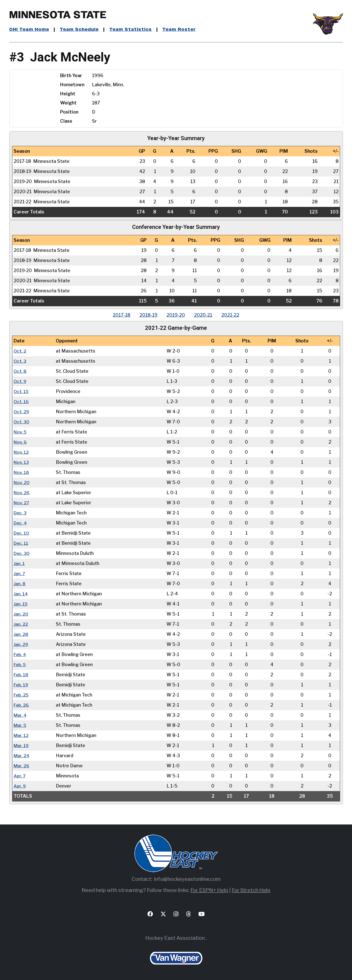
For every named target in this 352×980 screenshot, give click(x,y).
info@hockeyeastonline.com (187, 879)
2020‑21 (204, 315)
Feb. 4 (20, 654)
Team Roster (181, 30)
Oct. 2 (20, 351)
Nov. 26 (22, 493)
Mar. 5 (20, 725)
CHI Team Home (30, 30)
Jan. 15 (21, 604)
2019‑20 (176, 315)
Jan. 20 (21, 614)
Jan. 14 (21, 594)
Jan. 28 (21, 634)
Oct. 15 (21, 391)
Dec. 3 (20, 513)
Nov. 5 (20, 432)
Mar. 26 (22, 766)
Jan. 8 (20, 584)
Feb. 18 (21, 675)
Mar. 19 (21, 745)
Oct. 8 (20, 371)
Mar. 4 (20, 715)
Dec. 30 (22, 553)
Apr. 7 (20, 776)
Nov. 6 (20, 442)
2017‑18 (120, 315)
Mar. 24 (22, 756)
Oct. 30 (22, 422)
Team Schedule (80, 30)
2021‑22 (232, 315)
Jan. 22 (21, 624)
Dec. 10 (22, 533)
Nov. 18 (22, 472)
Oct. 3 (20, 361)
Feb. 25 (22, 695)
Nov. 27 (22, 503)
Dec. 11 (21, 543)
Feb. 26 (22, 705)
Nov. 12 (21, 452)
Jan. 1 (19, 563)
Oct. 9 (20, 381)
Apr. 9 (20, 786)
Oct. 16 (21, 401)
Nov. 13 (21, 462)
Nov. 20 (22, 482)
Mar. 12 (21, 735)
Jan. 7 (19, 573)
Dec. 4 (20, 523)
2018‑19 (147, 315)
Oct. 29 (22, 412)
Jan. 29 (21, 644)
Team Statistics (133, 30)
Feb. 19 (21, 685)
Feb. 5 (20, 665)
